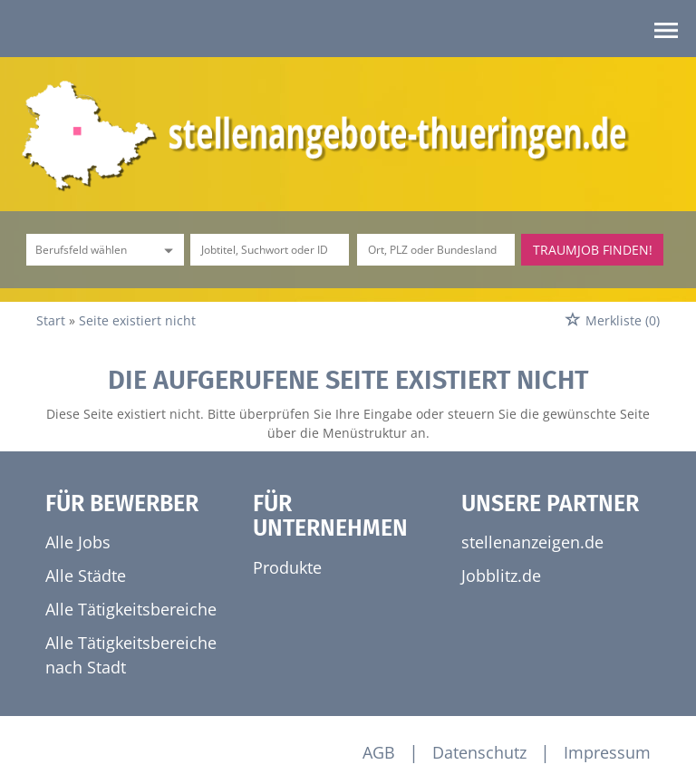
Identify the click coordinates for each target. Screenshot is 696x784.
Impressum (607, 752)
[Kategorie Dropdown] (166, 250)
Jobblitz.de (501, 576)
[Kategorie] (87, 250)
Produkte (287, 567)
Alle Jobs (78, 542)
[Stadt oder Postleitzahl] (436, 250)
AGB (379, 752)
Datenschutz (479, 752)
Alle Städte (86, 576)
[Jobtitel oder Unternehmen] (269, 250)
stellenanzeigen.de (532, 542)
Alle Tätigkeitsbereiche (131, 609)
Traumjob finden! (593, 250)
